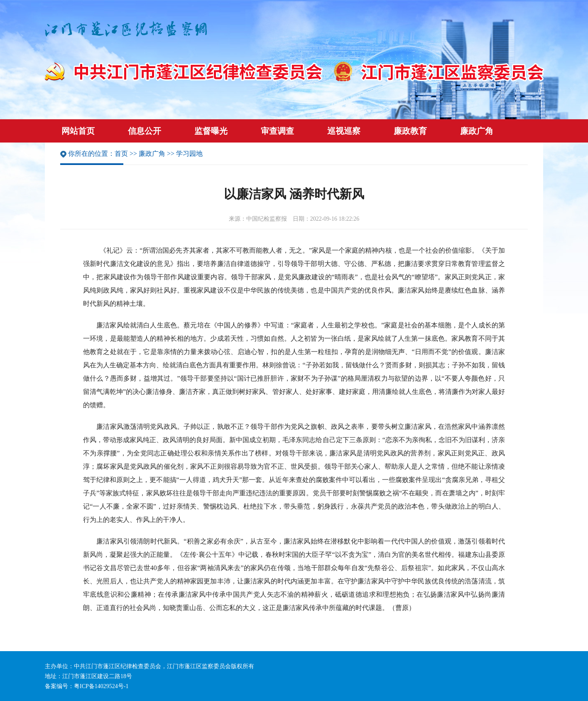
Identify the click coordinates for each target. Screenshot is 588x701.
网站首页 (78, 131)
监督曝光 (211, 131)
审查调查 (277, 131)
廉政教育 (410, 131)
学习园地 (189, 154)
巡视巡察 (344, 131)
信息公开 (145, 131)
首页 (121, 154)
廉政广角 (477, 131)
